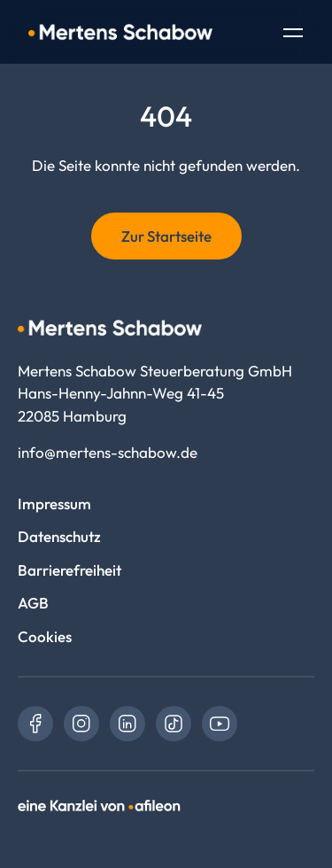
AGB (33, 603)
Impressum (54, 504)
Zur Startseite (166, 236)
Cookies (45, 636)
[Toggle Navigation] (293, 35)
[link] (35, 724)
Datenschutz (59, 536)
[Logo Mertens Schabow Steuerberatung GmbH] (120, 32)
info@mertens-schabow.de (108, 452)
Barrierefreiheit (69, 570)
